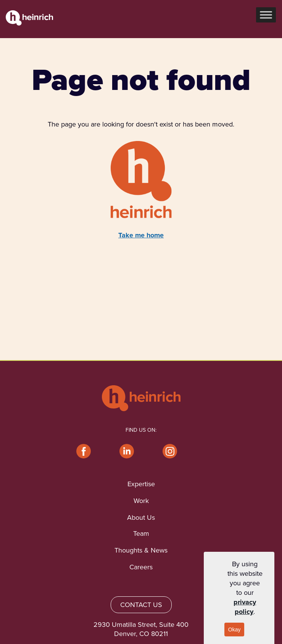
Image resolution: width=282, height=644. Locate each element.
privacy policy (245, 607)
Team (141, 533)
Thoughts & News (141, 550)
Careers (141, 567)
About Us (141, 517)
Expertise (141, 484)
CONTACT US (141, 605)
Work (141, 501)
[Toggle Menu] (266, 15)
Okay (234, 630)
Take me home (141, 235)
